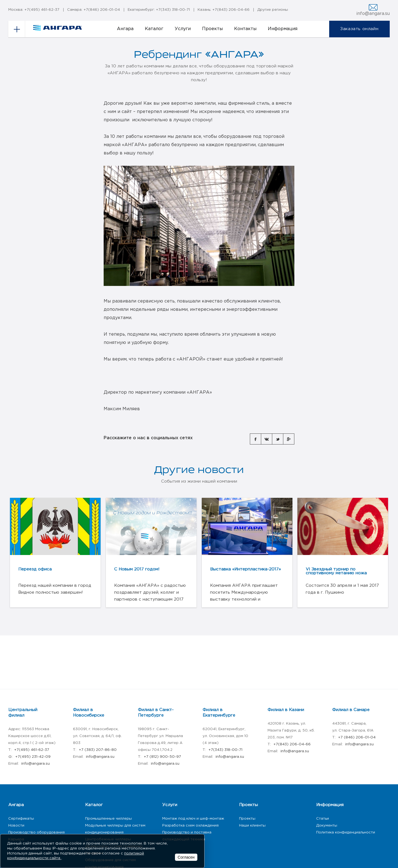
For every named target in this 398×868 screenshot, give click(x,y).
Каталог (154, 29)
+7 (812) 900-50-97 (162, 757)
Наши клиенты (252, 826)
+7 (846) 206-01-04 (357, 737)
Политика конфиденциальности (346, 833)
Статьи (323, 819)
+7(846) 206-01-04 (102, 10)
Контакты (245, 29)
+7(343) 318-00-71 (173, 10)
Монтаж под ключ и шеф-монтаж (193, 819)
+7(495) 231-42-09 (33, 757)
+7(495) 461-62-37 (42, 10)
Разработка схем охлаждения (190, 826)
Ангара (125, 29)
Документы (327, 826)
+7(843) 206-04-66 (231, 10)
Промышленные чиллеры (108, 819)
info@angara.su (373, 14)
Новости (16, 826)
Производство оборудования (36, 833)
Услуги (183, 29)
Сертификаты (21, 819)
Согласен (186, 857)
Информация (283, 29)
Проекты (212, 29)
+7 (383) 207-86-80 (98, 750)
